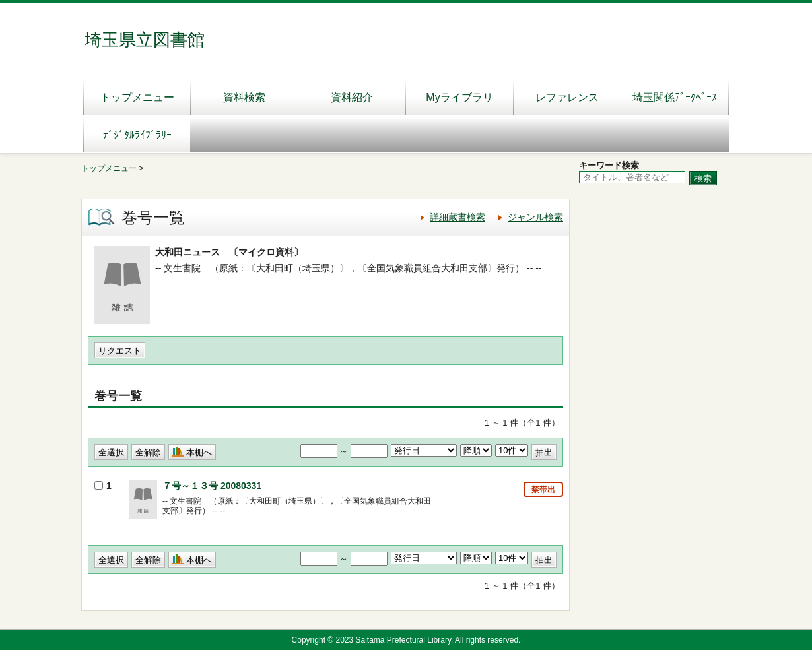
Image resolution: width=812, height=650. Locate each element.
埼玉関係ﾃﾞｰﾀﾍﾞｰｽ (675, 97)
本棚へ (199, 452)
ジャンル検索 (535, 217)
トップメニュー (137, 97)
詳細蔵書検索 (457, 217)
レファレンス (567, 97)
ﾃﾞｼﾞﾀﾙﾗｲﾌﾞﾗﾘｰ (137, 135)
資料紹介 (352, 97)
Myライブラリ (459, 97)
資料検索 (244, 97)
